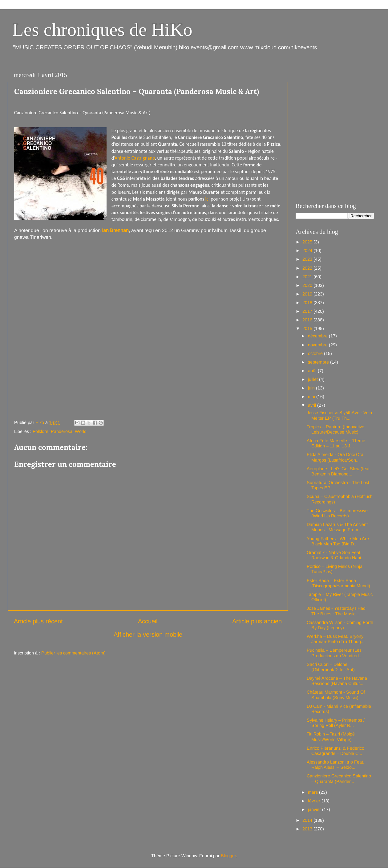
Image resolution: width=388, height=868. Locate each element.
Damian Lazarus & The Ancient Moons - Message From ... (337, 527)
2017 (308, 311)
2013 (308, 829)
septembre (319, 362)
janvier (315, 809)
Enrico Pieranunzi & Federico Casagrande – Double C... (335, 751)
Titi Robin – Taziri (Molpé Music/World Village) (331, 737)
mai (312, 397)
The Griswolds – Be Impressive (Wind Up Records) (337, 513)
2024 (308, 251)
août (313, 371)
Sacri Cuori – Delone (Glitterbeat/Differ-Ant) (331, 667)
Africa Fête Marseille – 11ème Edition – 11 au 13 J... (336, 443)
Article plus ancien (257, 621)
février (315, 801)
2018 (308, 303)
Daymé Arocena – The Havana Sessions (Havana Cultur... (337, 681)
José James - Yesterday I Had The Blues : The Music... (336, 611)
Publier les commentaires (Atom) (73, 653)
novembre (318, 345)
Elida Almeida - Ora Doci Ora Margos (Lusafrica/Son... (335, 457)
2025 (308, 242)
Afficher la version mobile (148, 634)
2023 (308, 259)
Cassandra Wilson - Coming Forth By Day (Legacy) (340, 625)
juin (312, 388)
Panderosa (62, 431)
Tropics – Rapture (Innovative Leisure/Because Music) (335, 429)
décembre (318, 336)
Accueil (148, 621)
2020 (308, 285)
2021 (308, 277)
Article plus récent (38, 621)
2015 (308, 328)
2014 (308, 820)
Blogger (228, 856)
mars (313, 792)
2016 (308, 320)
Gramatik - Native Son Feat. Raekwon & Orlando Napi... (336, 555)
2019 (308, 294)
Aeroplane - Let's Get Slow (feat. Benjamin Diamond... (339, 471)
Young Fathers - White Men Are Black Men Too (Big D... (338, 541)
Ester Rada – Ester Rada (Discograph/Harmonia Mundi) (338, 583)
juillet (313, 379)
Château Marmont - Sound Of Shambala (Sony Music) (336, 695)
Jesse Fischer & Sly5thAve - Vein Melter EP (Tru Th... (339, 415)
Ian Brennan (115, 230)
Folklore (40, 431)
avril (313, 405)
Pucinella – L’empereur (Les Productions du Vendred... (335, 653)
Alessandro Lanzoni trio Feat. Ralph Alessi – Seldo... (335, 765)
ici (208, 199)
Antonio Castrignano (135, 158)
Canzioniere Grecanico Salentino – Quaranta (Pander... (339, 778)
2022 (308, 268)
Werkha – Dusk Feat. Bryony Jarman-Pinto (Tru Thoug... (336, 639)
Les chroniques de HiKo (102, 30)
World (81, 431)
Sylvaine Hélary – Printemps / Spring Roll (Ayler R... (336, 723)
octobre (316, 353)
